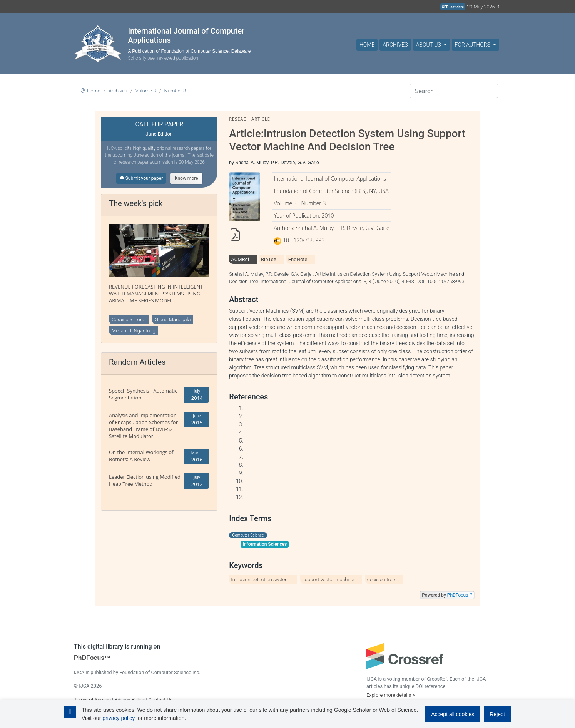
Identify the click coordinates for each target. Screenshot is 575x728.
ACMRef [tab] (240, 259)
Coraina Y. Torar (129, 320)
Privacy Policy (130, 700)
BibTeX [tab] (269, 259)
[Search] (454, 91)
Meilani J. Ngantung (134, 331)
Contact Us (160, 700)
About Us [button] (429, 45)
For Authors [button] (473, 45)
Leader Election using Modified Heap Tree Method (145, 480)
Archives (395, 45)
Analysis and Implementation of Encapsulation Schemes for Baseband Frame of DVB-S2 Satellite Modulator (143, 426)
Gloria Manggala (173, 320)
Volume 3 (146, 91)
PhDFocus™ (92, 658)
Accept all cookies (453, 714)
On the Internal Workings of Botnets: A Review (141, 456)
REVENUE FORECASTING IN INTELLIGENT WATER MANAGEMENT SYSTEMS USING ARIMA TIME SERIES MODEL (156, 294)
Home (367, 45)
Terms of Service (92, 700)
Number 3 (175, 91)
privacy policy (119, 718)
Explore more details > (391, 695)
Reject (497, 714)
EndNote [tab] (298, 259)
